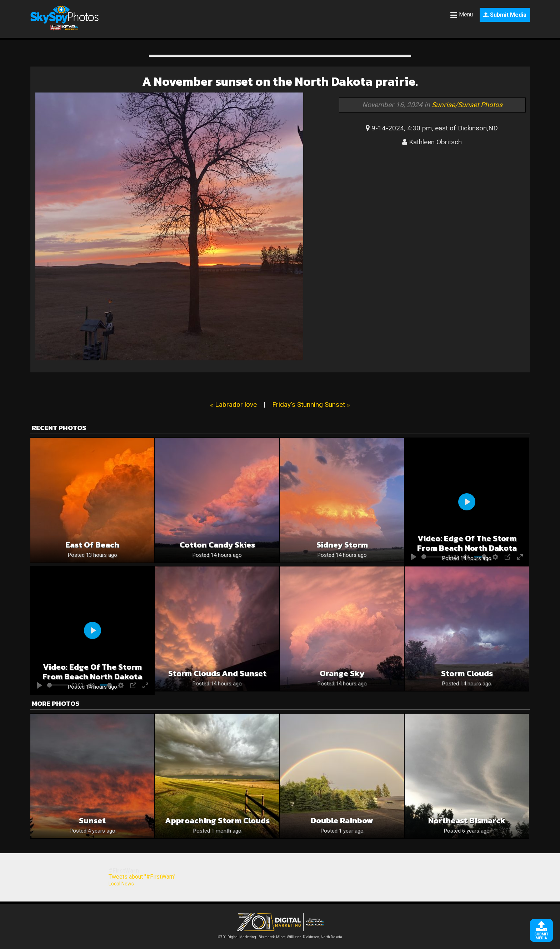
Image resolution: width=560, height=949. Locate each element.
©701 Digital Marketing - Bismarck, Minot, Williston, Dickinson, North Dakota (280, 935)
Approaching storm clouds (217, 821)
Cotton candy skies (217, 545)
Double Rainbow (342, 821)
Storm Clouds (467, 673)
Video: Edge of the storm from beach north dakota (467, 543)
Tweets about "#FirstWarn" (142, 877)
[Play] (467, 502)
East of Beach (92, 545)
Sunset (92, 821)
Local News (121, 884)
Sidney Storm (342, 545)
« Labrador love (233, 404)
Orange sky (342, 673)
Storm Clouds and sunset (217, 673)
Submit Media (505, 15)
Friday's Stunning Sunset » (311, 404)
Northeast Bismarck (467, 821)
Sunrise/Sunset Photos (467, 105)
